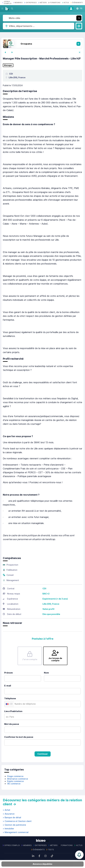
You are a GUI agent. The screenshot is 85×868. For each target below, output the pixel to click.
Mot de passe (12, 724)
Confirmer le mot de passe (19, 737)
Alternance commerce (18, 779)
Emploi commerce (15, 781)
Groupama (26, 44)
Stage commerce (15, 776)
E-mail (8, 686)
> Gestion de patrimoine (14, 825)
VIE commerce (14, 784)
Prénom (9, 673)
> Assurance (9, 814)
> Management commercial (16, 832)
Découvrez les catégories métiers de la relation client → (42, 802)
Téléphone (10, 698)
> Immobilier (8, 829)
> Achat (7, 810)
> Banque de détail (12, 818)
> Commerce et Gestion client (17, 821)
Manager (8, 65)
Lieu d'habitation (13, 711)
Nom (46, 673)
